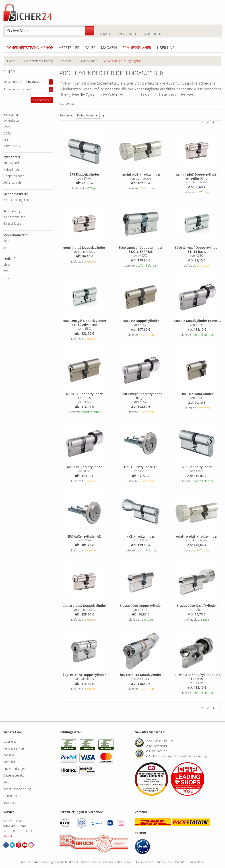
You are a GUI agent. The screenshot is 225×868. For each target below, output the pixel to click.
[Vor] (219, 122)
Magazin (109, 48)
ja (4, 247)
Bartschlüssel (13, 223)
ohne (7, 264)
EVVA (7, 127)
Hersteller (69, 48)
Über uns (166, 48)
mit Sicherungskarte (17, 200)
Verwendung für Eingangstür (122, 61)
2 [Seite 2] (208, 122)
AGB (6, 782)
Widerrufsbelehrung (17, 789)
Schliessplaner (137, 48)
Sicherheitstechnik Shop (30, 48)
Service (105, 31)
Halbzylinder (12, 169)
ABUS (7, 140)
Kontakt (8, 836)
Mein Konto (127, 31)
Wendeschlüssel (15, 217)
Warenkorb (152, 31)
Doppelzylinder (14, 176)
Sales (90, 48)
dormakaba (11, 120)
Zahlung (9, 755)
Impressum (11, 803)
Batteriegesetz (13, 775)
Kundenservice (14, 748)
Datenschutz (12, 796)
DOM (7, 133)
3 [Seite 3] (213, 122)
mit (6, 271)
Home (11, 61)
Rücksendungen (14, 769)
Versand (9, 762)
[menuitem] (14, 61)
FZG (6, 278)
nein (6, 241)
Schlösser (66, 61)
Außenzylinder (13, 182)
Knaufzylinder (12, 163)
